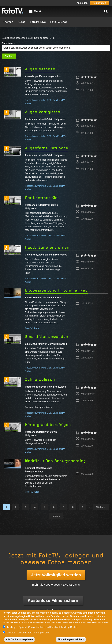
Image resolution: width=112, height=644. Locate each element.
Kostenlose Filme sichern (53, 600)
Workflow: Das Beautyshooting (55, 461)
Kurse (22, 22)
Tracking (11, 627)
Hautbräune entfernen (47, 247)
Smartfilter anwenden (47, 337)
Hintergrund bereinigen (48, 425)
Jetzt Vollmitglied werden (56, 575)
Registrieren (99, 3)
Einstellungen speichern (71, 639)
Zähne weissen (40, 380)
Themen (8, 22)
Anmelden (82, 3)
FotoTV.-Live (38, 22)
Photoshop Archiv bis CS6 (38, 100)
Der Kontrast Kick (42, 198)
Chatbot (11, 633)
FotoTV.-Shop (59, 22)
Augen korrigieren (43, 112)
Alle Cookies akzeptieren (19, 639)
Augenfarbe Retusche (47, 148)
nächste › (101, 507)
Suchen (9, 56)
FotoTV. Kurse (32, 328)
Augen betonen (40, 69)
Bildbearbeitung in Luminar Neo (56, 290)
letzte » (56, 516)
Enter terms (8, 43)
